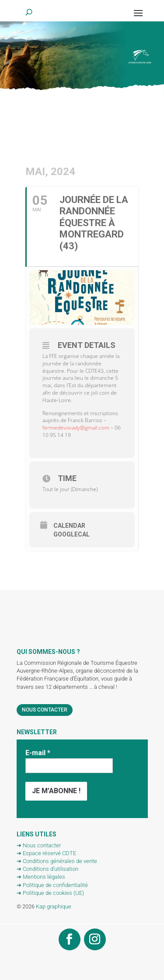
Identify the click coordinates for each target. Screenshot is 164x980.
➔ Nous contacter (39, 845)
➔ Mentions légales (41, 877)
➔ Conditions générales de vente (57, 861)
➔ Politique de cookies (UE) (50, 893)
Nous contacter (45, 710)
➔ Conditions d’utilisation (47, 869)
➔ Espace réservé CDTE (46, 853)
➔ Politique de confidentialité (52, 885)
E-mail (38, 753)
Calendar (69, 526)
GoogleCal (72, 534)
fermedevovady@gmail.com (76, 428)
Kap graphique (54, 906)
